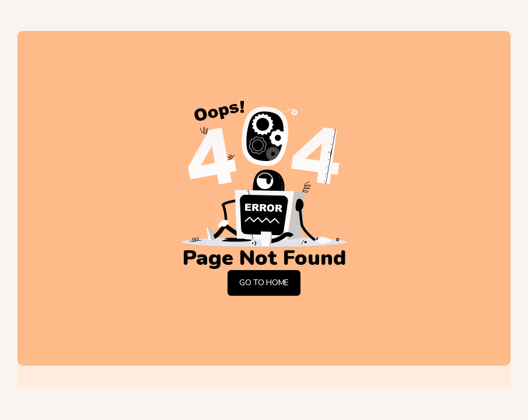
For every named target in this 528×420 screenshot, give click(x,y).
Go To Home (264, 283)
